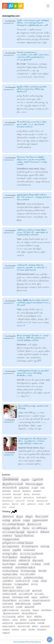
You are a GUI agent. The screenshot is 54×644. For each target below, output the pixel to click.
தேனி (23, 504)
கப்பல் (34, 584)
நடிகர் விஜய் (9, 564)
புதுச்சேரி (37, 479)
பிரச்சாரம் (8, 516)
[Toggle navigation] (48, 6)
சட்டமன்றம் (24, 600)
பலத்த (35, 581)
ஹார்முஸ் (37, 591)
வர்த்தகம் (6, 630)
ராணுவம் (6, 633)
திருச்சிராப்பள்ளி (13, 484)
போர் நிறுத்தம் (10, 557)
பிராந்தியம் (42, 630)
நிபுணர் (23, 620)
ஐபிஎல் (21, 617)
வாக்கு (6, 520)
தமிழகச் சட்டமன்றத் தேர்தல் (18, 543)
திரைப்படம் (34, 524)
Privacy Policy (30, 642)
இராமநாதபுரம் (29, 498)
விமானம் (7, 584)
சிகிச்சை (45, 532)
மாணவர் (7, 536)
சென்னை (10, 479)
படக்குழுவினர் (21, 584)
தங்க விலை (46, 610)
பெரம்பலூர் (31, 501)
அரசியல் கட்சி (23, 581)
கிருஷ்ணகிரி (7, 494)
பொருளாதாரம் (30, 546)
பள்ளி (46, 564)
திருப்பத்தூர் (17, 494)
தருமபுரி (17, 491)
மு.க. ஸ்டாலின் (27, 574)
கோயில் (42, 571)
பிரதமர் (36, 610)
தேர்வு (26, 528)
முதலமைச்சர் (40, 520)
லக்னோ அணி (9, 594)
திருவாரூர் (18, 498)
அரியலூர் (12, 507)
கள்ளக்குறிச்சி (7, 498)
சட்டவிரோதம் (39, 528)
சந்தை (44, 581)
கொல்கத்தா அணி (20, 597)
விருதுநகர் (37, 491)
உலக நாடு (26, 610)
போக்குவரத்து (28, 571)
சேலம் (4, 507)
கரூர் (43, 488)
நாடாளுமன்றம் (11, 546)
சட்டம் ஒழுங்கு (9, 617)
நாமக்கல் (41, 504)
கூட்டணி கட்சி (26, 594)
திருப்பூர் (27, 494)
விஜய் (29, 516)
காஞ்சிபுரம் (6, 504)
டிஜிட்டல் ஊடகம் (10, 610)
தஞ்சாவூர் (7, 491)
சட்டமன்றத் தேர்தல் (14, 524)
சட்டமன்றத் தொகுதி (13, 532)
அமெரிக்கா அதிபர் (25, 567)
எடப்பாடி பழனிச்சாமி (31, 554)
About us (38, 642)
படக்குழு (36, 564)
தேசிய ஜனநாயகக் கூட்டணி (16, 591)
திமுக (20, 516)
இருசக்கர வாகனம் (11, 613)
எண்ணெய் (8, 581)
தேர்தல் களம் (9, 560)
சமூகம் (6, 550)
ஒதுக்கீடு (37, 604)
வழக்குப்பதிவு (10, 574)
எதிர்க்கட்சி (24, 560)
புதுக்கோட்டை (31, 504)
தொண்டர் (32, 532)
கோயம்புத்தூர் (34, 484)
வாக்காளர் (29, 550)
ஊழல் (34, 597)
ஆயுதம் (6, 597)
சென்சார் (16, 630)
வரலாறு (45, 546)
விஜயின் (38, 617)
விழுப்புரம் (15, 504)
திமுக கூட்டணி (24, 626)
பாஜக (26, 520)
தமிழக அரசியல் (9, 626)
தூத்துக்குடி (24, 488)
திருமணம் (38, 560)
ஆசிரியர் (44, 597)
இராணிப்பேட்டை (8, 501)
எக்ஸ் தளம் (8, 604)
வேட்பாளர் (42, 516)
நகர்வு (15, 620)
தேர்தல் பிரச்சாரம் (24, 536)
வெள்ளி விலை (9, 600)
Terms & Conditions (19, 642)
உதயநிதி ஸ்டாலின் (37, 620)
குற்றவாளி (29, 607)
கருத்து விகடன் (11, 528)
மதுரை (25, 479)
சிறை (19, 587)
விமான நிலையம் (29, 613)
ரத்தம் (24, 630)
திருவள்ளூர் (36, 494)
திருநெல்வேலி (9, 488)
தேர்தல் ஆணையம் (41, 600)
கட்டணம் (39, 594)
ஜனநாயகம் (45, 626)
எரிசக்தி (41, 623)
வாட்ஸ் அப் (8, 607)
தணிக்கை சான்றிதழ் (33, 578)
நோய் (29, 617)
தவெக (16, 520)
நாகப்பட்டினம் (20, 501)
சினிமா (35, 626)
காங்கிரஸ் (8, 567)
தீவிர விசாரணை (23, 604)
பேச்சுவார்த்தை (10, 571)
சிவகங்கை (27, 491)
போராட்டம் (8, 587)
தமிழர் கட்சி (7, 623)
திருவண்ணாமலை (42, 501)
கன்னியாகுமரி (41, 498)
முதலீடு (17, 550)
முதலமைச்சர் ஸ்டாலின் (25, 623)
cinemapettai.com (9, 23)
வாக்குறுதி (23, 564)
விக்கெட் (6, 620)
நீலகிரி (48, 504)
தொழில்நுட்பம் (28, 557)
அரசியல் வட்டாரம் (12, 578)
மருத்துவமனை (11, 539)
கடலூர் (35, 488)
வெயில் (32, 630)
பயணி (19, 607)
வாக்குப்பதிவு (10, 554)
